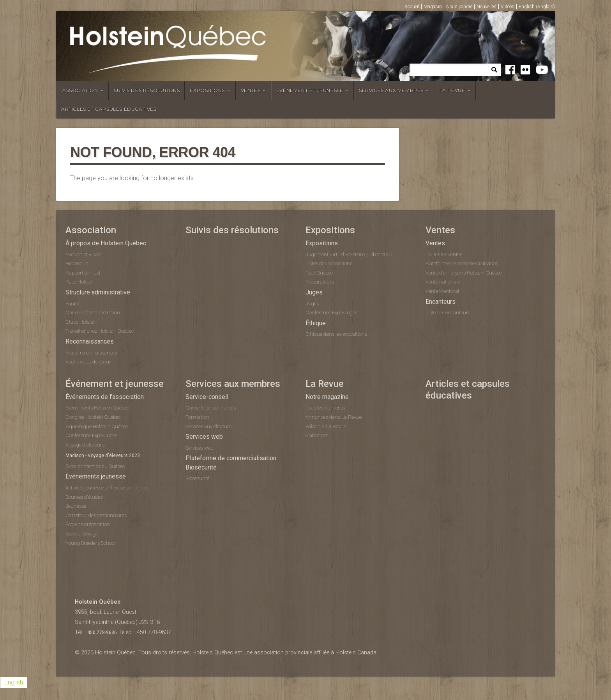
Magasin (433, 7)
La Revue (452, 90)
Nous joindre (459, 7)
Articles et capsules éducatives (109, 109)
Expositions (207, 90)
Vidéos (508, 7)
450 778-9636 (102, 633)
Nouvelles (487, 7)
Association (80, 90)
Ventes (251, 90)
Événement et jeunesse (310, 90)
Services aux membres (391, 90)
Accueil (412, 7)
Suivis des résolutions (147, 90)
